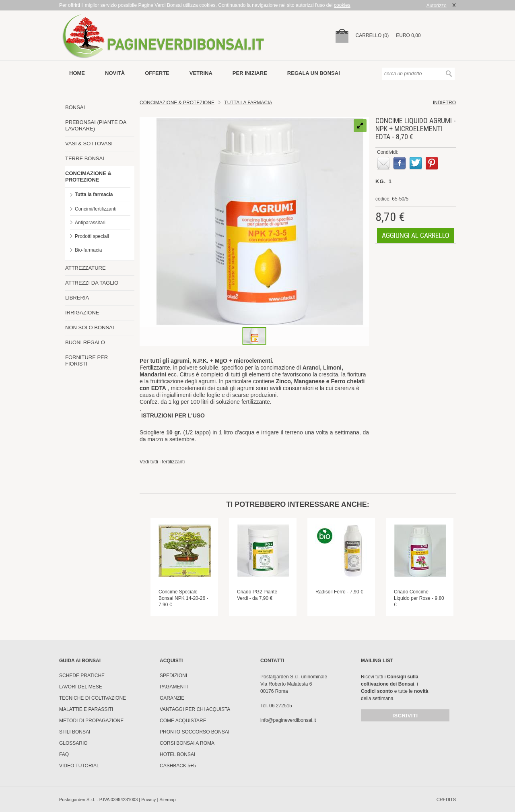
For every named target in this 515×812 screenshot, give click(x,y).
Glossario (73, 743)
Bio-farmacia (88, 250)
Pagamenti (174, 687)
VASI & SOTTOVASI (89, 144)
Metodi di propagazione (91, 721)
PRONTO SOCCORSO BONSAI (195, 732)
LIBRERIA (77, 298)
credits (446, 800)
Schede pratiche (82, 676)
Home (77, 73)
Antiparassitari (90, 223)
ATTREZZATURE (85, 268)
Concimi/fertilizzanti (96, 209)
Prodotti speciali (92, 236)
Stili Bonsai (75, 732)
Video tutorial (79, 766)
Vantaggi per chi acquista (195, 709)
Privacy (148, 800)
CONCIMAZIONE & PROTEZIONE (88, 177)
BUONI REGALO (85, 342)
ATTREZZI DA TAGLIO (92, 283)
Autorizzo (437, 6)
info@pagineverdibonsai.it (288, 720)
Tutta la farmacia (94, 194)
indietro (444, 103)
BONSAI (75, 107)
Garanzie (172, 698)
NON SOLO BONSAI (90, 327)
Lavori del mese (81, 687)
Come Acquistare (183, 721)
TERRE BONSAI (85, 158)
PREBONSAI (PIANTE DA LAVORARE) (96, 125)
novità (115, 73)
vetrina (201, 73)
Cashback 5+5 (178, 766)
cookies (342, 5)
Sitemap (167, 800)
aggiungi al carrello (416, 235)
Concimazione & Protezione (177, 103)
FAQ (64, 754)
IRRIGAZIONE (82, 313)
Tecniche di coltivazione (93, 698)
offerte (157, 73)
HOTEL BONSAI (177, 754)
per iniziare (250, 73)
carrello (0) (372, 35)
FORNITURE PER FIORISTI (87, 361)
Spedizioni (173, 676)
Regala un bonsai (314, 73)
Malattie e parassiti (86, 709)
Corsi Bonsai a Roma (187, 743)
